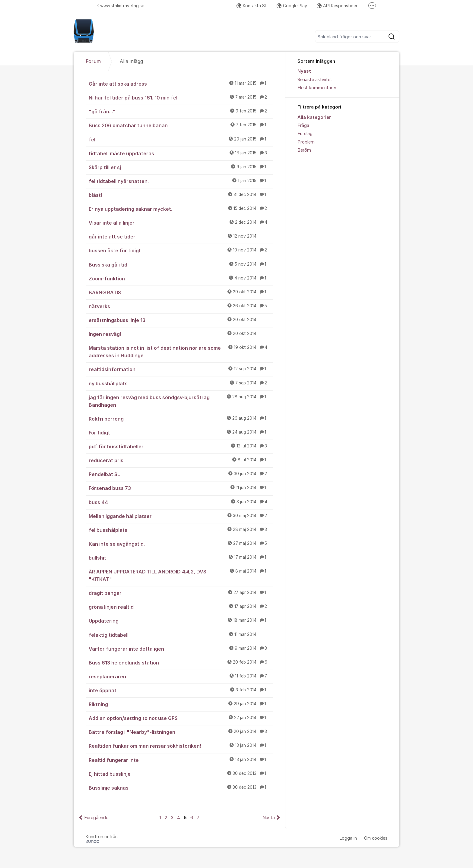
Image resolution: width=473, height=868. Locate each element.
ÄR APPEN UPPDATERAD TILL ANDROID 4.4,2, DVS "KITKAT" (181, 575)
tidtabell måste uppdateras (181, 153)
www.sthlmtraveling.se (121, 6)
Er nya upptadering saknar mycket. (181, 209)
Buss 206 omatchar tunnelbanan (181, 125)
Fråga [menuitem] (303, 125)
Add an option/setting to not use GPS (181, 718)
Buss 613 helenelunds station (181, 662)
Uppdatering (181, 620)
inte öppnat (181, 690)
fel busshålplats (181, 530)
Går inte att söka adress (181, 84)
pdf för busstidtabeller (181, 446)
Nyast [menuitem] (304, 71)
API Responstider (337, 6)
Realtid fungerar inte (181, 760)
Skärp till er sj (181, 167)
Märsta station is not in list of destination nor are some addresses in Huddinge (181, 351)
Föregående (96, 818)
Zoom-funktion (181, 278)
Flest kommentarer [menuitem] (317, 88)
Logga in (348, 838)
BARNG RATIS (181, 292)
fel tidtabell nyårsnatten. (181, 181)
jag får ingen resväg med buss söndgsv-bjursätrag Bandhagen (181, 401)
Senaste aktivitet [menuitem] (315, 80)
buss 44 (181, 502)
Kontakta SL (252, 6)
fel (181, 139)
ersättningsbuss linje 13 (181, 320)
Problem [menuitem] (306, 142)
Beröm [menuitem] (304, 150)
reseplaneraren (181, 676)
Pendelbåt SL (181, 474)
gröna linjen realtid (181, 607)
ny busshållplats (181, 383)
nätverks (181, 306)
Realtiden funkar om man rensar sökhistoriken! (181, 746)
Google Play (292, 6)
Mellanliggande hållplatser (181, 516)
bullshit (181, 557)
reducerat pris (181, 460)
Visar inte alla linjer (181, 223)
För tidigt (181, 432)
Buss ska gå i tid (181, 264)
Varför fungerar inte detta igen (181, 649)
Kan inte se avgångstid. (181, 544)
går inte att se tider (181, 236)
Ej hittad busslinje (181, 774)
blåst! (181, 195)
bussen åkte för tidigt (181, 250)
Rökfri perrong (181, 418)
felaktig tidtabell (181, 635)
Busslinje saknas (181, 788)
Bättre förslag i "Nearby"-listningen (181, 732)
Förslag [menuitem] (305, 134)
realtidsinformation (181, 369)
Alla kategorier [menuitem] (314, 117)
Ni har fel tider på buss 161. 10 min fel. (181, 97)
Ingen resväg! (181, 334)
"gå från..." (181, 111)
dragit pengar (181, 593)
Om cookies (376, 838)
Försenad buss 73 (181, 488)
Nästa (269, 818)
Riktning (181, 704)
